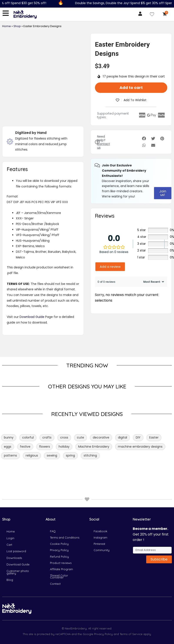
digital (123, 439)
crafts (47, 439)
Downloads (14, 544)
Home (7, 27)
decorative (101, 439)
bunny (9, 439)
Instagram (100, 517)
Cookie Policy (59, 526)
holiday (64, 448)
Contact (55, 583)
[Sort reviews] (153, 283)
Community (102, 535)
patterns (10, 457)
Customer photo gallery (18, 563)
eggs (8, 448)
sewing (52, 457)
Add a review (110, 268)
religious (32, 457)
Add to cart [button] (131, 89)
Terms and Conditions (65, 517)
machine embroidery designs (140, 448)
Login (10, 517)
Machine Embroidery (94, 448)
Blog (10, 574)
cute (80, 439)
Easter (154, 439)
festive (25, 448)
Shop (17, 27)
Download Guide (32, 318)
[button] (144, 140)
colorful (28, 439)
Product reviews (61, 552)
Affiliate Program (61, 561)
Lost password (16, 535)
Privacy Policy (59, 535)
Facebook (100, 509)
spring (70, 457)
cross (64, 439)
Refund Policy (59, 544)
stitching (90, 457)
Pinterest (99, 526)
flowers (45, 448)
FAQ (53, 509)
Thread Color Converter (59, 572)
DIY (138, 439)
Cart (9, 526)
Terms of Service (131, 634)
